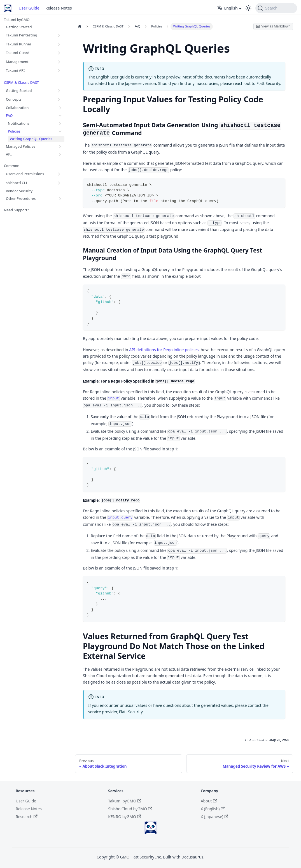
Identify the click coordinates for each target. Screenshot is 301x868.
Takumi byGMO (17, 20)
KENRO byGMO (124, 817)
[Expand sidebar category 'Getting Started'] (59, 91)
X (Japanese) (214, 817)
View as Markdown (273, 26)
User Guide (29, 8)
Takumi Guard (18, 53)
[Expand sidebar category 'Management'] (59, 62)
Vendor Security (19, 191)
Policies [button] (14, 131)
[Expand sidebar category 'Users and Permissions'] (59, 174)
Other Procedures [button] (21, 199)
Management (17, 62)
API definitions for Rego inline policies (164, 350)
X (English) (213, 809)
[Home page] (80, 26)
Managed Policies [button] (21, 146)
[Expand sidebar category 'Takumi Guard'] (59, 53)
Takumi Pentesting (22, 35)
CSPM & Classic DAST (21, 83)
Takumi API (15, 70)
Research (27, 817)
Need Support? (16, 210)
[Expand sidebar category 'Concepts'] (59, 99)
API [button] (9, 154)
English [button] (227, 8)
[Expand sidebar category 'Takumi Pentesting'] (59, 35)
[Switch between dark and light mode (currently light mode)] (248, 8)
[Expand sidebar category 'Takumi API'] (59, 71)
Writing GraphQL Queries (31, 139)
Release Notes (59, 8)
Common (12, 166)
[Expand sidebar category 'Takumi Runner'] (59, 44)
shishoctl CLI (17, 183)
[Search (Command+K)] (276, 8)
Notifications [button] (19, 123)
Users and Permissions (25, 174)
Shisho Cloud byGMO (130, 809)
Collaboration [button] (17, 108)
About (209, 801)
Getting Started (19, 27)
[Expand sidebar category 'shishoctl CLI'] (59, 183)
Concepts (14, 99)
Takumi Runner (19, 44)
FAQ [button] (9, 116)
